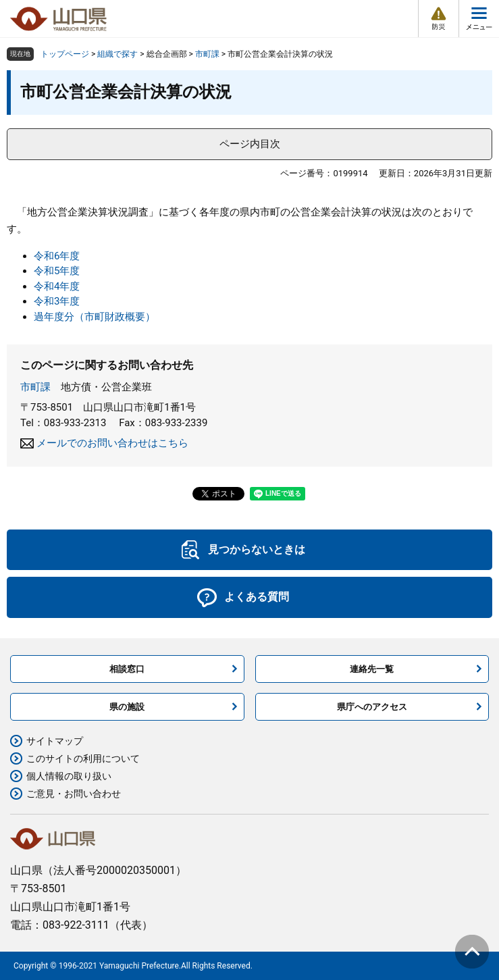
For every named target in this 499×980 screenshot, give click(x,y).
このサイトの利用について (83, 758)
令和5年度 (57, 271)
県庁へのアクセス (372, 707)
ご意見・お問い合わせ (74, 794)
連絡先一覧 (372, 669)
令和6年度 (57, 256)
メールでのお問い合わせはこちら (112, 443)
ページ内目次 (250, 144)
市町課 (207, 54)
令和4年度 (57, 286)
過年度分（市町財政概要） (95, 317)
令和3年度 (57, 301)
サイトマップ (55, 741)
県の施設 (127, 707)
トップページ (65, 54)
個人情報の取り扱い (69, 776)
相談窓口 (127, 669)
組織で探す (117, 54)
